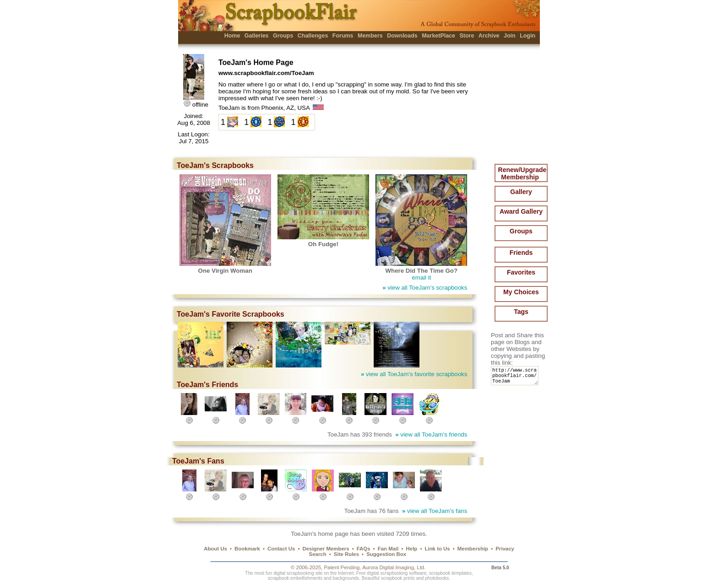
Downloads (402, 36)
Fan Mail (388, 549)
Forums (343, 36)
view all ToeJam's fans (435, 511)
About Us (215, 549)
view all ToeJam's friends (431, 434)
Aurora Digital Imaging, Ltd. (394, 567)
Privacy (505, 549)
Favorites (521, 272)
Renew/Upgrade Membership (522, 173)
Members (370, 36)
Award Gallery (521, 211)
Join (510, 36)
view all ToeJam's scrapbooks (425, 288)
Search (318, 554)
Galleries (257, 36)
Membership (473, 549)
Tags (521, 312)
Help (412, 549)
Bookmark (247, 549)
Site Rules (346, 554)
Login (528, 36)
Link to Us (438, 549)
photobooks (437, 578)
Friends (521, 253)
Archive (489, 36)
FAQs (364, 549)
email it (421, 278)
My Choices (521, 292)
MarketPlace (438, 36)
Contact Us (281, 549)
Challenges (313, 36)
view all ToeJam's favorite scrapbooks (414, 374)
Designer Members (326, 549)
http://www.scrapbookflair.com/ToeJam (516, 378)
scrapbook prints (398, 578)
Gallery (521, 192)
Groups (283, 36)
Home (232, 36)
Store (467, 36)
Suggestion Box (386, 554)
